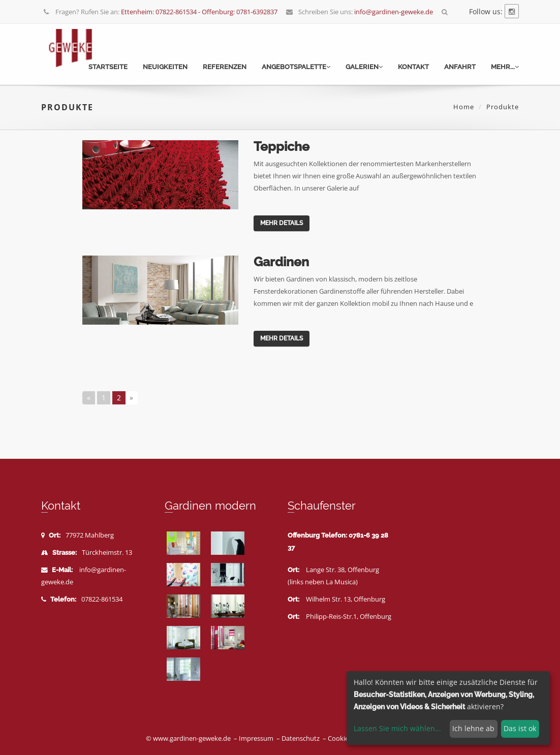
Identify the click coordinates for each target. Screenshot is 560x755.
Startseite (108, 67)
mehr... (505, 67)
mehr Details (282, 223)
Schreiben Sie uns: (359, 12)
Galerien (364, 67)
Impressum (256, 738)
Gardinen (281, 262)
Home (464, 107)
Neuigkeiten (165, 67)
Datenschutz (301, 738)
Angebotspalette (296, 67)
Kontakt (413, 67)
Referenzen (225, 67)
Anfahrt (460, 67)
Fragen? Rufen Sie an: (160, 12)
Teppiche (282, 146)
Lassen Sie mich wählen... (397, 728)
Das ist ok (520, 728)
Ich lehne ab (473, 728)
